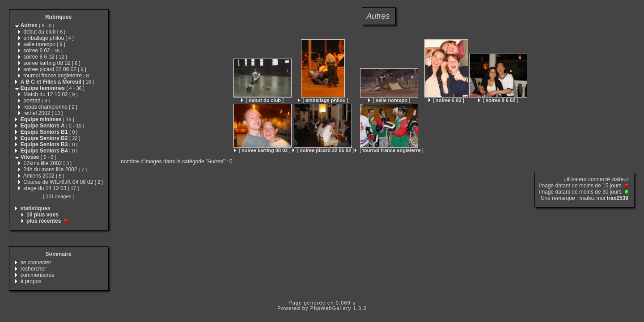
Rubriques (58, 17)
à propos (31, 281)
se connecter (36, 263)
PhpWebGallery (331, 308)
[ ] (262, 100)
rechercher (33, 269)
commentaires (37, 275)
